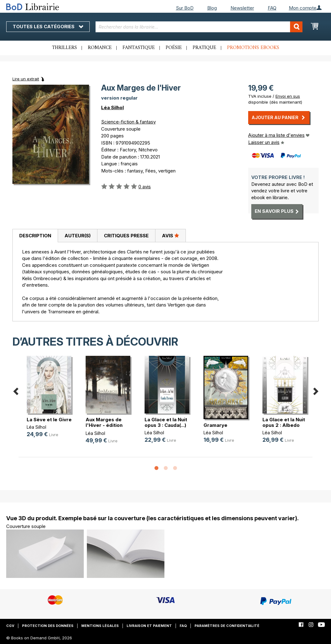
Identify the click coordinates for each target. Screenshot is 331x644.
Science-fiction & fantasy (128, 122)
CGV (10, 626)
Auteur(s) (78, 236)
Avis (170, 235)
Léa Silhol (112, 107)
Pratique (204, 48)
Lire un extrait (26, 79)
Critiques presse (126, 236)
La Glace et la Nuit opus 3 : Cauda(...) (166, 422)
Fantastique (139, 48)
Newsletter (242, 8)
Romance (100, 48)
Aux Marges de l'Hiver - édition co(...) (104, 425)
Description (35, 236)
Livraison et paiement (149, 626)
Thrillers (65, 48)
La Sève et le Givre (49, 420)
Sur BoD (185, 8)
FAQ (272, 8)
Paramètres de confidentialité (227, 626)
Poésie (174, 48)
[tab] (35, 236)
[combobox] (199, 27)
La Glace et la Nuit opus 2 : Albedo (284, 422)
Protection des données (48, 626)
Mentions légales (100, 626)
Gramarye (215, 425)
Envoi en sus (288, 96)
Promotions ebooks (253, 48)
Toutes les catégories (48, 27)
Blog (212, 8)
